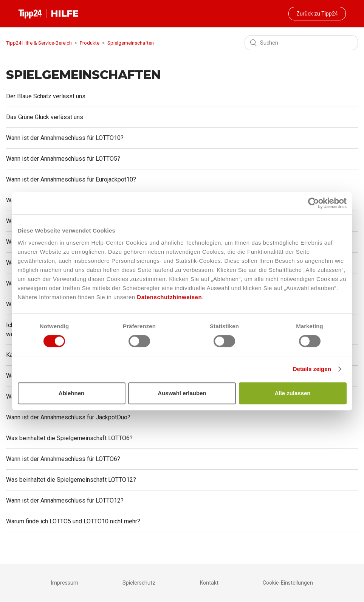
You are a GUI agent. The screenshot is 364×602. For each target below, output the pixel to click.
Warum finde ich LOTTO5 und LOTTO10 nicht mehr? (73, 521)
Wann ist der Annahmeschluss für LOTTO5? (63, 159)
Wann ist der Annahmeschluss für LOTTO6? (63, 459)
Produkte (90, 43)
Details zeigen (312, 369)
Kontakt (209, 583)
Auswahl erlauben (182, 393)
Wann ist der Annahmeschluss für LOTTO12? (65, 500)
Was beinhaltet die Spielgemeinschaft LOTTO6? (69, 438)
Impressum (65, 583)
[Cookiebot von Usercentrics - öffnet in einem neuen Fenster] (314, 203)
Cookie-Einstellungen (288, 583)
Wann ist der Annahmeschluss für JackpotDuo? (68, 417)
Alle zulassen (292, 393)
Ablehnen (71, 393)
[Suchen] (301, 43)
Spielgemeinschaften (131, 43)
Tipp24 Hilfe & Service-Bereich (39, 43)
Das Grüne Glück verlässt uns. (45, 117)
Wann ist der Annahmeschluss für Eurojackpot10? (71, 179)
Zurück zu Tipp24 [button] (317, 14)
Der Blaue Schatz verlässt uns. (46, 96)
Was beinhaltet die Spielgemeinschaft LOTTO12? (71, 480)
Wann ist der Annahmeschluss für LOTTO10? (65, 138)
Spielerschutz (139, 583)
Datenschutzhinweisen (169, 297)
